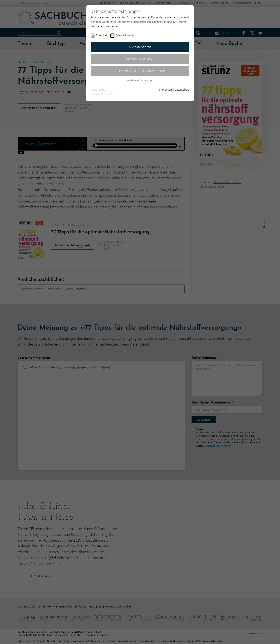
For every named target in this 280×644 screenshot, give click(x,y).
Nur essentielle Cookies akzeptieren (140, 71)
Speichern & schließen (140, 59)
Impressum (166, 90)
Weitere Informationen (140, 80)
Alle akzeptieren (140, 47)
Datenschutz (182, 90)
